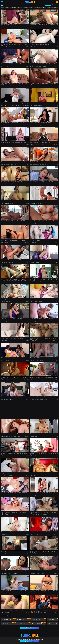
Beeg (57, 86)
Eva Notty (3, 184)
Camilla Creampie (9, 105)
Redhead (37, 301)
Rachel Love (32, 456)
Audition (37, 145)
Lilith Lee (32, 66)
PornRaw (27, 321)
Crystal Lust (32, 593)
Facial (13, 47)
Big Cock (34, 47)
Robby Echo (3, 436)
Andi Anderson (4, 125)
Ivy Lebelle (32, 399)
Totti (7, 573)
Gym (9, 573)
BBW (7, 7)
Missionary (42, 145)
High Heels (44, 164)
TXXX (57, 475)
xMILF (57, 203)
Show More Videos (30, 628)
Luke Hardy (3, 105)
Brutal (6, 341)
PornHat (27, 184)
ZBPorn (57, 125)
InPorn (57, 301)
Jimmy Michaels (10, 593)
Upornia (28, 66)
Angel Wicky (3, 47)
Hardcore (41, 66)
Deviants (27, 301)
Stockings (55, 7)
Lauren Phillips (9, 436)
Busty (31, 47)
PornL (57, 27)
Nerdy (44, 7)
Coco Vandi (32, 282)
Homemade (3, 66)
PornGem (56, 380)
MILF (31, 86)
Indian (31, 7)
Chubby (31, 475)
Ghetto (20, 7)
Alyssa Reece (33, 515)
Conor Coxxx (3, 399)
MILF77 (57, 360)
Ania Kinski (32, 125)
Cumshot (40, 105)
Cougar (15, 105)
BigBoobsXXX (55, 145)
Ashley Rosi (32, 360)
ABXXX (28, 27)
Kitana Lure (3, 573)
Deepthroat (8, 66)
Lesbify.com (9, 623)
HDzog (28, 282)
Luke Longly (37, 282)
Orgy (31, 554)
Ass (12, 262)
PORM (57, 105)
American (3, 301)
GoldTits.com (24, 623)
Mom (36, 593)
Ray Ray (3, 475)
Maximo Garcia (4, 262)
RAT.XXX (27, 47)
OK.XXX (28, 456)
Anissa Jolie (3, 164)
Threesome (32, 301)
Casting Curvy (4, 86)
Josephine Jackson (34, 164)
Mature (2, 282)
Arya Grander (32, 613)
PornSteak (27, 341)
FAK (57, 47)
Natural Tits (37, 360)
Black (16, 164)
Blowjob (44, 66)
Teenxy (57, 184)
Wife (33, 86)
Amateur (35, 27)
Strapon (31, 27)
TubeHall (27, 86)
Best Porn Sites (39, 623)
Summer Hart (4, 593)
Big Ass (2, 27)
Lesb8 (57, 554)
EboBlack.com (9, 619)
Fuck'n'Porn (27, 399)
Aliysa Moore (32, 573)
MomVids (27, 105)
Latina (7, 360)
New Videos (48, 5)
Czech (16, 47)
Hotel (2, 243)
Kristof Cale (8, 47)
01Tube (28, 125)
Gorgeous (13, 7)
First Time (32, 184)
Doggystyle (42, 360)
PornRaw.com (24, 619)
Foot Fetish (7, 27)
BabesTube (27, 554)
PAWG (8, 203)
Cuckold (3, 495)
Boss (2, 145)
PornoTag (56, 573)
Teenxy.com (39, 619)
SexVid (28, 573)
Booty (25, 7)
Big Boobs (37, 7)
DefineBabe (27, 436)
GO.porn (56, 66)
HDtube (28, 164)
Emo (49, 7)
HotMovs (27, 145)
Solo (6, 534)
